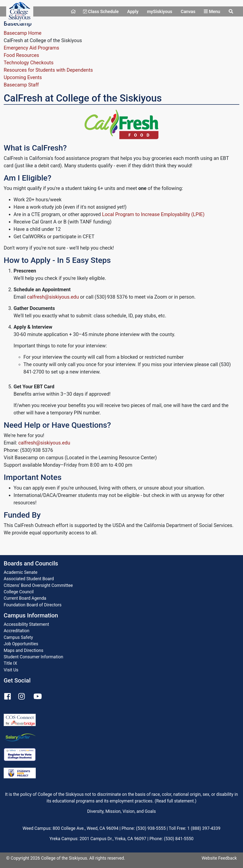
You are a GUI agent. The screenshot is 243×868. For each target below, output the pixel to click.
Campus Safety (18, 637)
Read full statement (175, 801)
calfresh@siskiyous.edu (53, 297)
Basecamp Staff (21, 85)
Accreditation (17, 631)
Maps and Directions (24, 650)
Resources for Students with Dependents (48, 70)
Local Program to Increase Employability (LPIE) (153, 214)
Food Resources (21, 55)
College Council (19, 592)
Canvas (188, 11)
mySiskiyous (159, 11)
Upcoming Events (23, 77)
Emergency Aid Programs (31, 48)
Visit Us (11, 670)
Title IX (10, 663)
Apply (133, 11)
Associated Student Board (29, 579)
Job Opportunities (21, 644)
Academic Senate (21, 572)
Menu (212, 11)
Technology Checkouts (29, 63)
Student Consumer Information (33, 657)
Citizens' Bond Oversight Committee (38, 585)
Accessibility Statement (26, 624)
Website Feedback (219, 858)
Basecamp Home (23, 33)
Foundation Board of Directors (33, 605)
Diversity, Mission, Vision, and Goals (121, 811)
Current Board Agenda (25, 598)
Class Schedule (101, 11)
